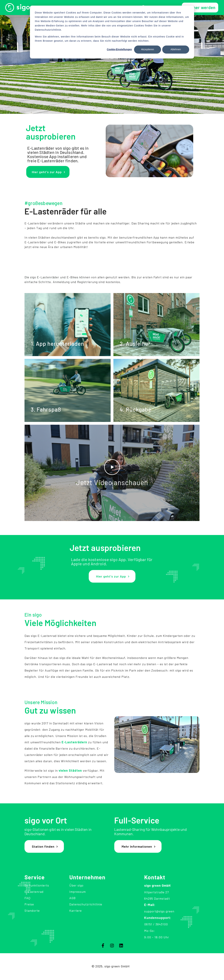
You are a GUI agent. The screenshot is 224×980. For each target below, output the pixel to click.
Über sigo (76, 885)
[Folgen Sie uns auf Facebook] (103, 946)
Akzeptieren (148, 49)
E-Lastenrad (34, 892)
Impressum (78, 892)
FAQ (27, 898)
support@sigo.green (159, 911)
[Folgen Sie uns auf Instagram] (112, 946)
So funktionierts (37, 885)
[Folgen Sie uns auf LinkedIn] (121, 946)
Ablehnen (176, 49)
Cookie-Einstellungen (119, 49)
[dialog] (112, 32)
